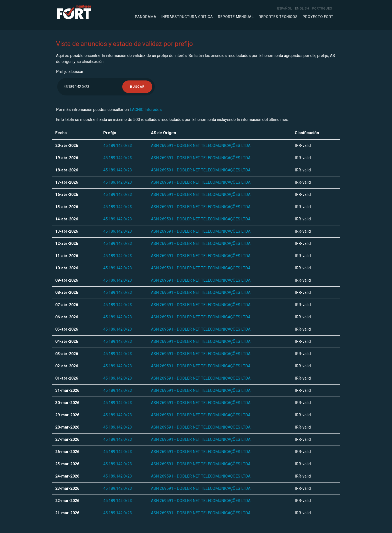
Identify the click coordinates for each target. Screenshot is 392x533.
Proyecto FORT (318, 17)
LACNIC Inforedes (146, 110)
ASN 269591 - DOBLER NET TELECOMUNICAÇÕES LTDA (201, 146)
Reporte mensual (236, 17)
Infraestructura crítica (187, 17)
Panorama (146, 17)
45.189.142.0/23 (118, 146)
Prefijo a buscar (70, 72)
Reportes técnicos (278, 17)
